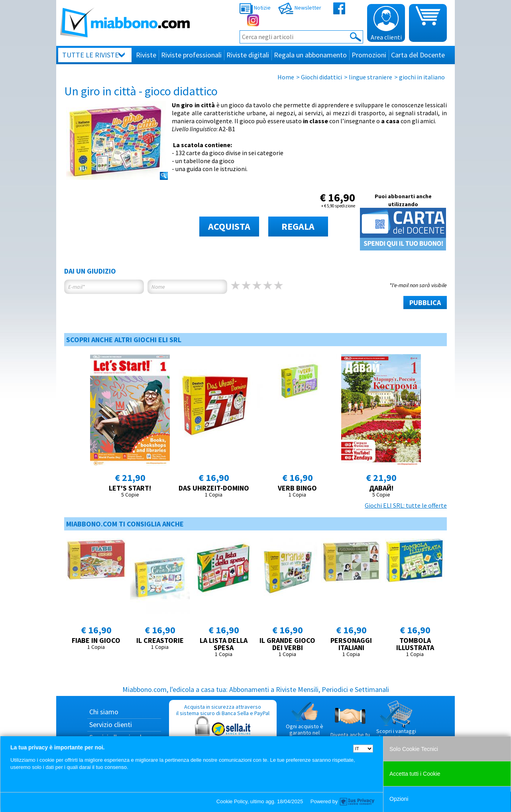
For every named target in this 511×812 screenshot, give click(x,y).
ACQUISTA (229, 226)
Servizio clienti (111, 724)
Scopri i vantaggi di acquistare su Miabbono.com (396, 723)
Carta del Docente (418, 55)
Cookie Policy (232, 801)
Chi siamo (104, 712)
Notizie (255, 8)
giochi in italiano (422, 77)
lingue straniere (370, 77)
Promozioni (369, 55)
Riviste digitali (248, 55)
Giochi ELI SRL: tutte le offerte (406, 505)
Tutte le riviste (90, 55)
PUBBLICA (425, 303)
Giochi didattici (321, 77)
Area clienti (386, 24)
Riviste (146, 55)
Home (286, 77)
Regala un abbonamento (310, 55)
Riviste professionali (191, 55)
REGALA (298, 226)
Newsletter (300, 8)
